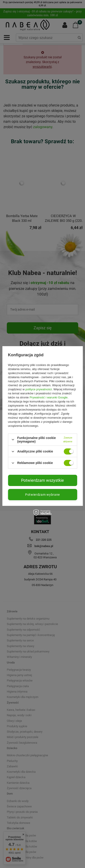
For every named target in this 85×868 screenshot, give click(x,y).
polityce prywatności (39, 389)
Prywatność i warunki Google (49, 397)
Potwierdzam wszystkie (42, 480)
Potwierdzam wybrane (42, 495)
